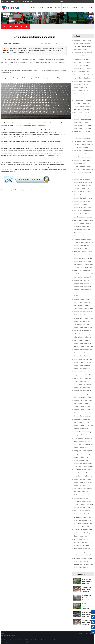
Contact (90, 7)
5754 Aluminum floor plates (81, 94)
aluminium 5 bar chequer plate (82, 287)
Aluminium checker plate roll (82, 255)
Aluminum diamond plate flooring (83, 514)
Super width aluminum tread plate (83, 103)
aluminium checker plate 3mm (82, 299)
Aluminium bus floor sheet (81, 84)
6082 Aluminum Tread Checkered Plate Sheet (87, 581)
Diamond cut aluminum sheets (82, 239)
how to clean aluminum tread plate (83, 274)
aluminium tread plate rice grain (83, 400)
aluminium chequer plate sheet (82, 290)
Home (33, 7)
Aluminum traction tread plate (82, 201)
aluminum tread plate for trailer (82, 321)
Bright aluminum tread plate (81, 226)
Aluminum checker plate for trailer (83, 249)
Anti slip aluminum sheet (81, 457)
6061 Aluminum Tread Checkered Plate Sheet (87, 590)
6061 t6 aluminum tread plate (82, 230)
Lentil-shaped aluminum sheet (82, 132)
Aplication (57, 7)
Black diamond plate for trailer (82, 125)
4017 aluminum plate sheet (81, 113)
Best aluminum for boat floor (82, 78)
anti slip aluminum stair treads (82, 419)
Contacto (81, 633)
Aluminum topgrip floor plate (82, 160)
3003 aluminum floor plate (81, 91)
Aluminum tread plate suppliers (82, 119)
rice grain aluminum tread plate (82, 375)
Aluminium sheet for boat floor (82, 81)
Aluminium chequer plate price (82, 261)
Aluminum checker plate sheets (83, 214)
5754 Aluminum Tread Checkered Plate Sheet (87, 598)
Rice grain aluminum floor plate (82, 185)
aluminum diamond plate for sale (83, 328)
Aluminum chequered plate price (83, 416)
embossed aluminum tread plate (83, 334)
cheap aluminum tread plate (82, 381)
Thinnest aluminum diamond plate (83, 220)
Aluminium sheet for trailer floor (83, 208)
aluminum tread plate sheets (82, 369)
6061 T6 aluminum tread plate (82, 62)
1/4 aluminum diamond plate (82, 138)
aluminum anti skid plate (42, 190)
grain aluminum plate (80, 372)
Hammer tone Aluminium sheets (83, 135)
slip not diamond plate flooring (82, 407)
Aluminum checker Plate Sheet (82, 69)
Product (49, 7)
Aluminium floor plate (80, 195)
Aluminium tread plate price (81, 72)
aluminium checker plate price (82, 296)
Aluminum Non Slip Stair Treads (83, 463)
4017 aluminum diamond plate (82, 236)
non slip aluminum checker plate (17, 190)
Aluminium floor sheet (80, 163)
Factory (66, 7)
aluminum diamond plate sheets (83, 312)
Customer (74, 7)
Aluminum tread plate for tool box (83, 245)
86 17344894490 (27, 2)
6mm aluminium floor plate (81, 176)
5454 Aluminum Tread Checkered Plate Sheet (87, 606)
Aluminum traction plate (80, 204)
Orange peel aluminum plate (82, 50)
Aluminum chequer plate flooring (83, 192)
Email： (26, 642)
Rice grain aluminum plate (81, 189)
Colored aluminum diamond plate (83, 504)
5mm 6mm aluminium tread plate (83, 277)
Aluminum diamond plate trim (82, 508)
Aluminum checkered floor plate (83, 198)
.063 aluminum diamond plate (82, 441)
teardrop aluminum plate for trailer (83, 347)
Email (62, 2)
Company (41, 7)
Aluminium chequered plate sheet (83, 258)
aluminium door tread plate (81, 280)
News (82, 7)
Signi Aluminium (5, 636)
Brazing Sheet (13, 636)
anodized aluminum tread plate (82, 362)
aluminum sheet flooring (80, 88)
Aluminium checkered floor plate (83, 182)
